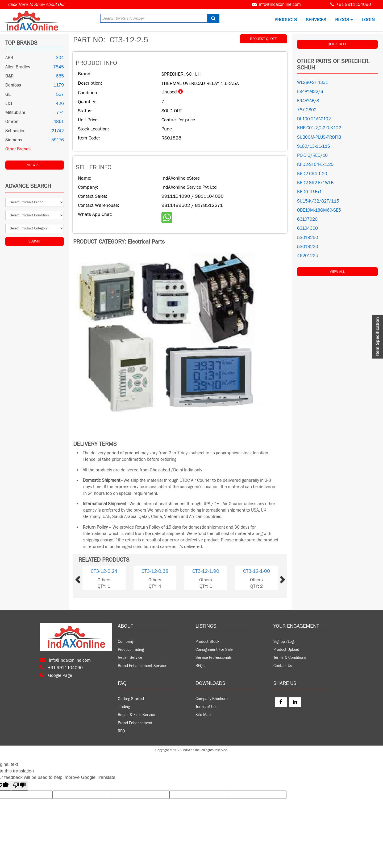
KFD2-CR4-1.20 (312, 174)
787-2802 (307, 110)
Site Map (203, 715)
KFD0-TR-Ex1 (309, 192)
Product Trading (131, 650)
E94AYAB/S (308, 101)
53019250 (308, 238)
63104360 (307, 228)
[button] (87, 578)
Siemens (14, 140)
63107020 (307, 219)
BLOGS (344, 20)
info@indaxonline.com (280, 5)
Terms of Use (207, 707)
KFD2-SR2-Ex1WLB (315, 183)
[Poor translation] (19, 786)
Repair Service (130, 658)
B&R (9, 76)
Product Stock (207, 642)
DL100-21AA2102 (314, 119)
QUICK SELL (337, 44)
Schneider (15, 131)
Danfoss (13, 85)
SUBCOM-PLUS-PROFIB (319, 137)
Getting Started (131, 699)
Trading (124, 707)
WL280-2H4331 (313, 83)
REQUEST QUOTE (263, 39)
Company (126, 642)
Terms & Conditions (290, 658)
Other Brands (18, 149)
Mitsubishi (15, 113)
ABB (9, 58)
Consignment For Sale (214, 650)
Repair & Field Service (136, 715)
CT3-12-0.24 (104, 571)
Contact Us (283, 666)
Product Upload (286, 650)
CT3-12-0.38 (155, 571)
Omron (12, 122)
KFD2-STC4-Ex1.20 (315, 164)
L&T (9, 104)
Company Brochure (212, 699)
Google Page (56, 676)
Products (286, 20)
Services (316, 20)
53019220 (308, 247)
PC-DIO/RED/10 (312, 155)
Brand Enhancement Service (142, 666)
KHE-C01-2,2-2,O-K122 (319, 128)
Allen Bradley (18, 67)
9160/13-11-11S (314, 146)
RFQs (200, 666)
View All (35, 165)
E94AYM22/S (310, 92)
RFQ (121, 731)
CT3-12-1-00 (257, 571)
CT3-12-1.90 (206, 571)
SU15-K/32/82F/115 (318, 201)
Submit (35, 241)
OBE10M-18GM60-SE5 (319, 210)
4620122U (308, 256)
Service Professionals (214, 658)
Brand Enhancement (135, 723)
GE (8, 94)
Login (368, 20)
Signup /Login (285, 642)
